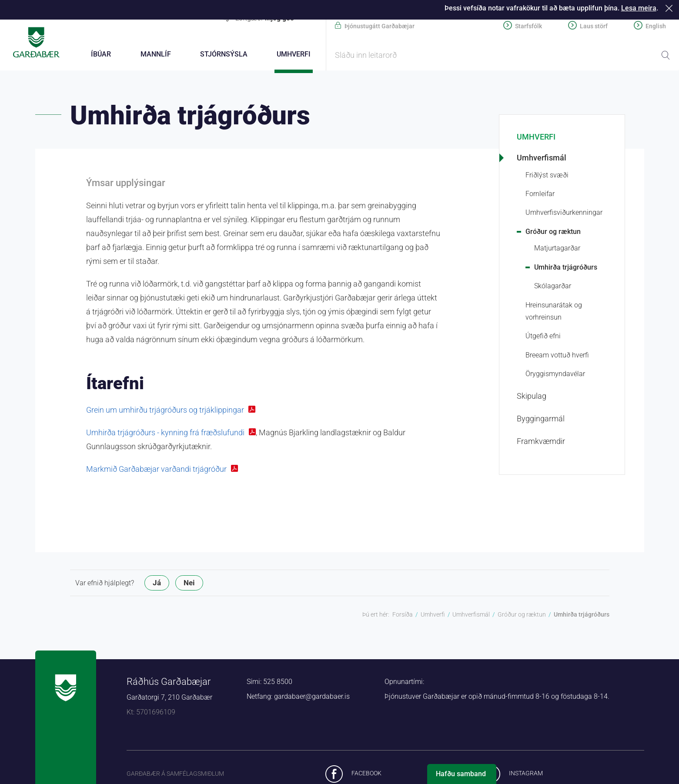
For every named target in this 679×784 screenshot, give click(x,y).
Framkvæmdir (541, 442)
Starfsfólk (528, 26)
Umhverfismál (542, 159)
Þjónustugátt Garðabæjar (380, 26)
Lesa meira (639, 8)
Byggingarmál (541, 420)
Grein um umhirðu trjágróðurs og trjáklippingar (165, 411)
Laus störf (594, 26)
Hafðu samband (461, 774)
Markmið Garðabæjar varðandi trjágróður (156, 470)
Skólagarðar (553, 287)
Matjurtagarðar (557, 249)
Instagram (526, 774)
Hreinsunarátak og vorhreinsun (554, 312)
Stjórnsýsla (224, 54)
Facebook (366, 774)
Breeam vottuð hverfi (557, 356)
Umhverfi (536, 138)
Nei (189, 584)
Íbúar (101, 54)
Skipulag (532, 397)
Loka (671, 8)
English (656, 26)
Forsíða (403, 616)
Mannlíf (156, 54)
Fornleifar (540, 195)
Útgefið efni (543, 337)
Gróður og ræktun (553, 233)
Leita (666, 55)
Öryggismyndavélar (555, 375)
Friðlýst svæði (547, 176)
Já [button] (157, 584)
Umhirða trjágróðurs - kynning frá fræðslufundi (165, 434)
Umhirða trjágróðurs (566, 269)
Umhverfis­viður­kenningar (564, 214)
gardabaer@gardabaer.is (312, 698)
